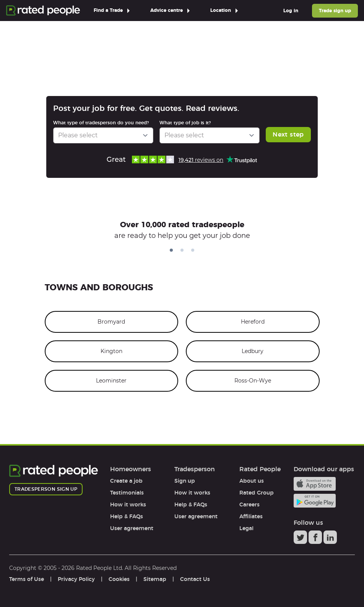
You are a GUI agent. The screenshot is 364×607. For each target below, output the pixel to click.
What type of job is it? (185, 123)
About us (252, 481)
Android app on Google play (315, 501)
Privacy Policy (76, 579)
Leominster (111, 381)
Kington (111, 351)
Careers (249, 504)
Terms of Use (27, 579)
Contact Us (195, 579)
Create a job (126, 481)
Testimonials (127, 493)
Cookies (119, 579)
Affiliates (251, 516)
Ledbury (253, 351)
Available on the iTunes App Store (315, 484)
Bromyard (111, 322)
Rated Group (257, 493)
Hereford (253, 322)
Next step (288, 134)
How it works (128, 504)
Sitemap (155, 579)
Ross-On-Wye (253, 381)
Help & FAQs (127, 516)
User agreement (132, 528)
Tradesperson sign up (46, 489)
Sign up (185, 481)
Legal (246, 528)
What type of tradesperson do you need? (101, 123)
